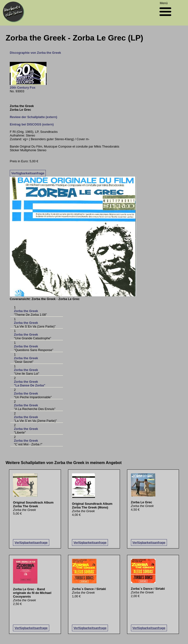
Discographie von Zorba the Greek (35, 53)
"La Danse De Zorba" (30, 385)
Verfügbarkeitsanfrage (28, 173)
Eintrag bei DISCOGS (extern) (32, 124)
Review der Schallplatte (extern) (33, 117)
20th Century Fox (23, 88)
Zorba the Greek (26, 311)
